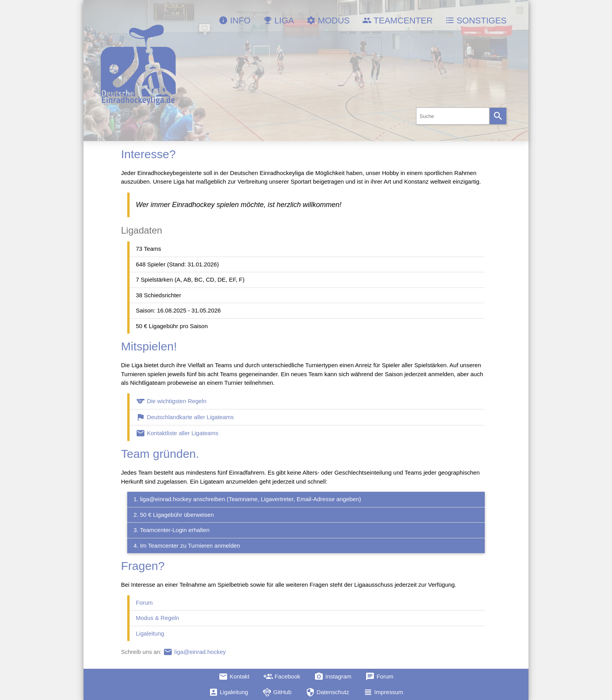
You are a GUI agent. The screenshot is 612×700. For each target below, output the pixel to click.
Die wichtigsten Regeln (171, 401)
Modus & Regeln (157, 618)
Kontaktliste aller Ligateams (177, 433)
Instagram (333, 677)
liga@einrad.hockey (194, 652)
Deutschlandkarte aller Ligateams (185, 417)
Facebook (282, 677)
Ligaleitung (150, 633)
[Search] (498, 116)
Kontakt (234, 677)
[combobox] (453, 116)
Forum (144, 603)
